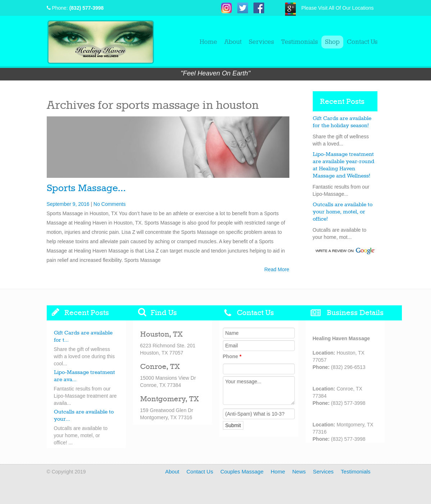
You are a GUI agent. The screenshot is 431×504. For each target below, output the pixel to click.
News (299, 471)
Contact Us (362, 42)
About (233, 42)
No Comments (109, 204)
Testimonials (299, 42)
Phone (232, 356)
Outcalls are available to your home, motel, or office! (343, 212)
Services (261, 42)
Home (208, 42)
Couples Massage (242, 471)
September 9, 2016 (68, 204)
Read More (277, 269)
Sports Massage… (86, 188)
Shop (332, 42)
